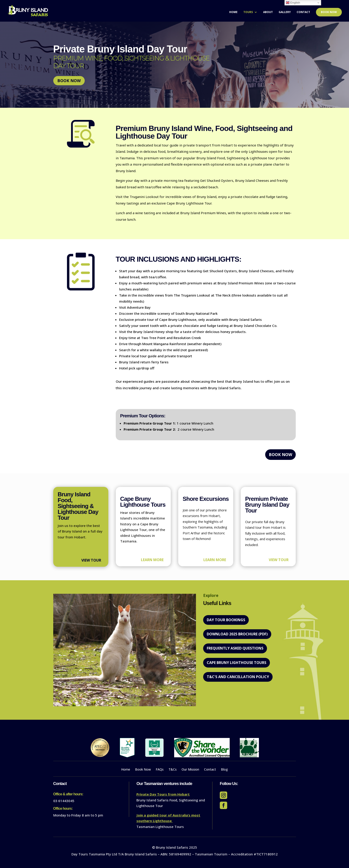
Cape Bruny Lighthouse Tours (237, 663)
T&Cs (173, 770)
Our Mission (190, 770)
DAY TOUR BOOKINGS (226, 620)
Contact (303, 12)
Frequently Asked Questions (235, 648)
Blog (224, 770)
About (268, 12)
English (293, 3)
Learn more (152, 560)
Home (233, 12)
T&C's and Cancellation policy (238, 677)
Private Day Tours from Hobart (163, 794)
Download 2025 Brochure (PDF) (237, 634)
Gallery (285, 12)
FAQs (160, 770)
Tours (248, 12)
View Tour (91, 560)
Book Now (329, 12)
